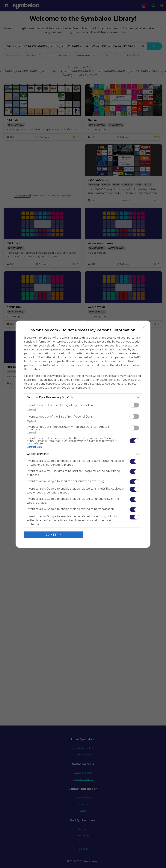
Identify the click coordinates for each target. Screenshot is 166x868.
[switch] (134, 405)
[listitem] (83, 398)
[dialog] (83, 434)
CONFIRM (54, 535)
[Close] (143, 328)
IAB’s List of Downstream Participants (68, 365)
